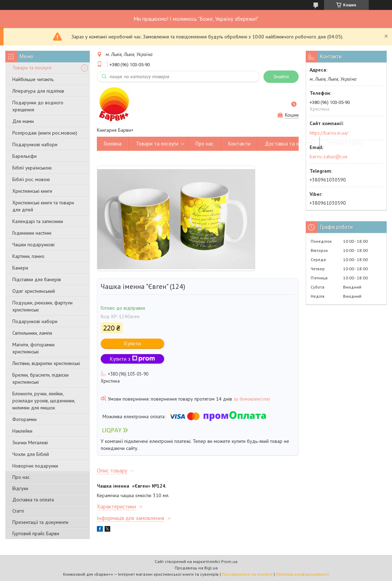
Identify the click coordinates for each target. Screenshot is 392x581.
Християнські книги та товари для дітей (43, 206)
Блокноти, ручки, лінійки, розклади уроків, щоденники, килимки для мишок (44, 401)
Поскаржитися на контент (247, 574)
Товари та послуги (32, 68)
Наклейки (22, 431)
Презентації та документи (40, 522)
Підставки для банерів (37, 279)
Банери (20, 268)
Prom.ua (229, 561)
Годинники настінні (32, 233)
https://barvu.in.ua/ (329, 133)
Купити (133, 343)
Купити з (132, 359)
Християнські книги (32, 191)
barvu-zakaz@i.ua (328, 156)
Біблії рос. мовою (31, 179)
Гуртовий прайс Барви (36, 533)
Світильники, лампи (32, 333)
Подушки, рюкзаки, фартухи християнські (42, 306)
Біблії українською (32, 168)
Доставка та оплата (33, 500)
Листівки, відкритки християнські (46, 363)
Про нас (21, 477)
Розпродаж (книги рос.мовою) (45, 133)
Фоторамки (24, 419)
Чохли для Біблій (31, 454)
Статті (18, 511)
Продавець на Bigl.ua (196, 568)
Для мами (23, 121)
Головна (113, 144)
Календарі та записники (38, 221)
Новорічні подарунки (35, 466)
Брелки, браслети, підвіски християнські (41, 378)
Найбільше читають (33, 79)
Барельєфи (24, 156)
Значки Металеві (30, 443)
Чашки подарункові (33, 245)
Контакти (239, 144)
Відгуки (20, 488)
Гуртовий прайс (344, 144)
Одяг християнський (34, 291)
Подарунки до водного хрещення (38, 106)
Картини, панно (28, 256)
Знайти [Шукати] (281, 77)
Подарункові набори (35, 144)
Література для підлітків (38, 91)
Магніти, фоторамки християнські (33, 348)
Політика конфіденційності (303, 574)
